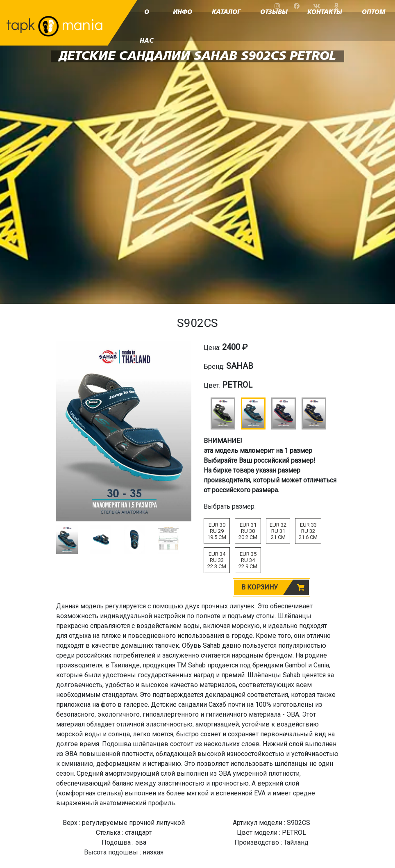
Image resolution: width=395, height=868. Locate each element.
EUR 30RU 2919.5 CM (217, 531)
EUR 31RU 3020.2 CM (248, 531)
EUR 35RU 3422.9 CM (248, 560)
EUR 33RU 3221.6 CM (308, 531)
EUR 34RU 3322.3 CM (217, 560)
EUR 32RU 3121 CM (278, 531)
